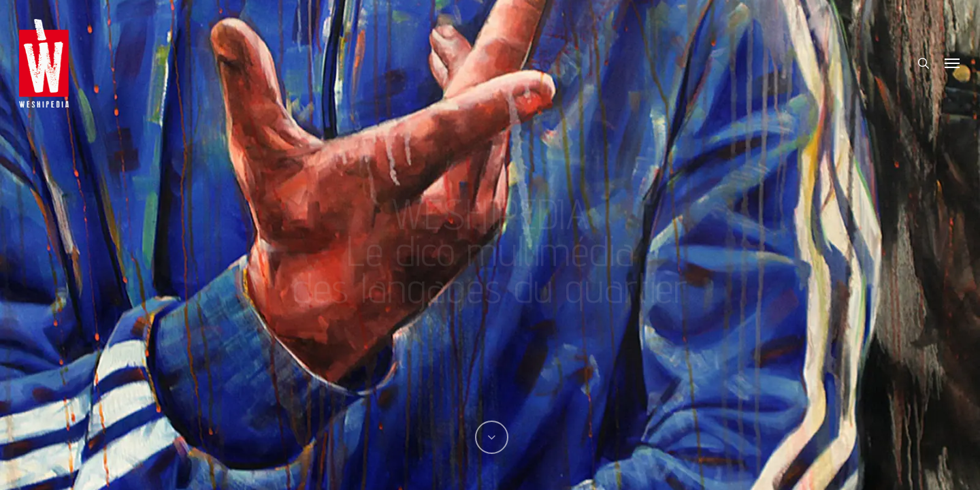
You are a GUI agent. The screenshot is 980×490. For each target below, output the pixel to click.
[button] (953, 63)
